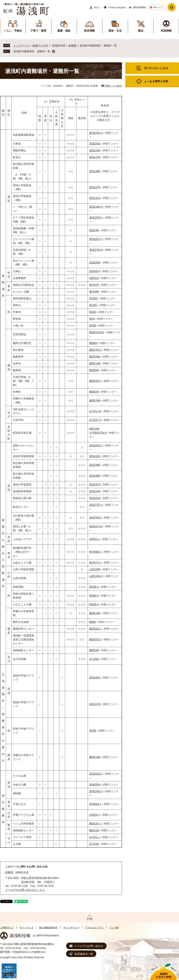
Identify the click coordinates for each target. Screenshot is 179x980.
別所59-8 (94, 271)
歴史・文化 (115, 31)
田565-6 (94, 596)
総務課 (72, 46)
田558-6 (94, 604)
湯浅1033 (95, 498)
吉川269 (94, 659)
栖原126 (94, 650)
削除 (54, 51)
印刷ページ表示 (113, 86)
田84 (92, 319)
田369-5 (94, 587)
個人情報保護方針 (48, 928)
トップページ (21, 46)
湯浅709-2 (95, 518)
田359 (93, 731)
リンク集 (114, 928)
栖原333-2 (95, 640)
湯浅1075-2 (96, 526)
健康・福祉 (64, 31)
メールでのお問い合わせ (89, 946)
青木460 (94, 292)
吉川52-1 (94, 837)
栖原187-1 (95, 824)
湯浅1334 (95, 150)
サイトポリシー (71, 928)
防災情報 (89, 31)
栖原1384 (95, 401)
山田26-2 (94, 815)
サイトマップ (27, 928)
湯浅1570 (95, 187)
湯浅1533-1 (96, 218)
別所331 (94, 278)
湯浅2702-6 (96, 250)
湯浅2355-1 (96, 133)
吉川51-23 (95, 411)
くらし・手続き (13, 31)
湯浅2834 (95, 785)
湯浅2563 (95, 144)
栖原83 (93, 343)
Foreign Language (117, 7)
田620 (93, 312)
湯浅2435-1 (96, 446)
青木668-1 (95, 552)
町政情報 (166, 31)
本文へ (97, 8)
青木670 (94, 285)
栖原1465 (95, 357)
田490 (93, 326)
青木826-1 (95, 804)
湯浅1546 (95, 491)
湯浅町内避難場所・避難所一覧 (32, 51)
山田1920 (95, 569)
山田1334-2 (96, 576)
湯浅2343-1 (96, 791)
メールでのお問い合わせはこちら (25, 890)
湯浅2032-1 (96, 774)
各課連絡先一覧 (84, 954)
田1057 (93, 305)
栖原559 (94, 392)
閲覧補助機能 (139, 7)
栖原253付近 (97, 332)
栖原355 (94, 370)
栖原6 (93, 622)
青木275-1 (95, 563)
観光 (141, 31)
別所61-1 (94, 539)
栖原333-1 (95, 629)
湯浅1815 (95, 198)
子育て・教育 (38, 31)
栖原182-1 (95, 381)
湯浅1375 (95, 157)
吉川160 (94, 844)
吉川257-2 (95, 420)
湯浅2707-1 (96, 505)
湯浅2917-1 (96, 239)
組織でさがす (40, 46)
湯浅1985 (95, 171)
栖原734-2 (95, 350)
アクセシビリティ (94, 928)
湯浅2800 (95, 263)
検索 (172, 7)
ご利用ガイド (7, 928)
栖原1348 (95, 363)
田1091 (93, 298)
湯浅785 (94, 230)
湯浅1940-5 (96, 207)
